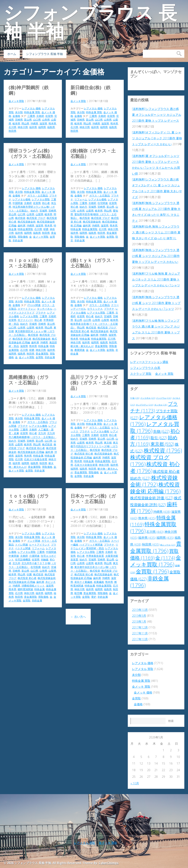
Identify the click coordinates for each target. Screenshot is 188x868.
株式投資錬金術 (27, 222)
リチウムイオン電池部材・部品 (94, 546)
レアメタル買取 (41, 199)
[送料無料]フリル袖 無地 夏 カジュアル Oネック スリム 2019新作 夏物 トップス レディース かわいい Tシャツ (156, 279)
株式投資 (20, 218)
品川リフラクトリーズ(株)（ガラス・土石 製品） (94, 383)
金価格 (16, 116)
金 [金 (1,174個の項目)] (165, 558)
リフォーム (81, 199)
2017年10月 (140, 639)
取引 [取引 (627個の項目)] (159, 438)
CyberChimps (108, 863)
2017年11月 (140, 633)
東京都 (108, 443)
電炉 (94, 597)
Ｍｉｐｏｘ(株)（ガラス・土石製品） (31, 263)
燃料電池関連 (25, 589)
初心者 (46, 203)
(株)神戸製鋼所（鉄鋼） (29, 90)
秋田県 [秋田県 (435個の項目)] (151, 544)
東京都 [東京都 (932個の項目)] (162, 444)
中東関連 (14, 556)
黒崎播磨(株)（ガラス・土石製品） (29, 380)
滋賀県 (43, 123)
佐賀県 (49, 116)
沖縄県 (34, 123)
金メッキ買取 (16, 101)
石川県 (12, 127)
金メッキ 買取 (164, 374)
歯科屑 (21, 225)
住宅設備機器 (23, 559)
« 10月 (135, 783)
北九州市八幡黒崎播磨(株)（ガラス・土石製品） (32, 435)
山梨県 (39, 214)
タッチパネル (45, 309)
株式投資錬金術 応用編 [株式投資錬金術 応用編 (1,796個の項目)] (155, 488)
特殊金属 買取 (32, 112)
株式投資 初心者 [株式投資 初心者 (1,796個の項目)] (155, 467)
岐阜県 (16, 123)
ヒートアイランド (39, 545)
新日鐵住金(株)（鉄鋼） (91, 90)
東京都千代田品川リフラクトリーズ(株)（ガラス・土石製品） (94, 446)
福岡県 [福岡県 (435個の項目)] (165, 538)
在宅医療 (36, 567)
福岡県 (42, 127)
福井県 (33, 127)
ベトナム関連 (23, 548)
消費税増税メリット (33, 586)
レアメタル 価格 (31, 108)
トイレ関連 (21, 545)
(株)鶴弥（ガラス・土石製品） (93, 153)
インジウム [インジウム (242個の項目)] (164, 398)
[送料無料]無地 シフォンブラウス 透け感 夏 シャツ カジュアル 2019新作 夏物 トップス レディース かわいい (156, 256)
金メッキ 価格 (143, 692)
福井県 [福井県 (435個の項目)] (147, 538)
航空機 (78, 593)
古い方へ (78, 617)
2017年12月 (140, 627)
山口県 (37, 120)
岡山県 (25, 123)
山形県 (46, 120)
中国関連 (18, 203)
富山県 (28, 120)
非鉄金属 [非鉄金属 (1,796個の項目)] (149, 582)
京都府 (40, 116)
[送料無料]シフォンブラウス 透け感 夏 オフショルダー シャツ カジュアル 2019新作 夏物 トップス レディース (157, 115)
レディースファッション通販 (149, 362)
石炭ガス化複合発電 (36, 459)
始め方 (34, 211)
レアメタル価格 (21, 199)
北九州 (42, 433)
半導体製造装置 (95, 556)
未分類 (19, 112)
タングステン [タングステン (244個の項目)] (145, 405)
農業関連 (79, 350)
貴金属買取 (42, 354)
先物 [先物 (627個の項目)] (161, 431)
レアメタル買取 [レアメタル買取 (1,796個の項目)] (155, 427)
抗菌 (29, 574)
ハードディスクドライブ (32, 311)
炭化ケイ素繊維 (83, 582)
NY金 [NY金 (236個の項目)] (135, 398)
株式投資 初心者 (22, 339)
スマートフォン (27, 309)
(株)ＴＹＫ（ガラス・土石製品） (93, 263)
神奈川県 (23, 127)
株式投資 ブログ (36, 218)
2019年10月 (140, 610)
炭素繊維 (99, 582)
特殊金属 (76, 229)
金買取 (110, 237)
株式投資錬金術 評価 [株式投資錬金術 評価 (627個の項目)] (152, 498)
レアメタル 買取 (143, 669)
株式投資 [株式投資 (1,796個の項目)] (163, 450)
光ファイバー (25, 320)
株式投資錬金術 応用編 (31, 452)
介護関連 (34, 556)
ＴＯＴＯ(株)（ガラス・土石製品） (29, 499)
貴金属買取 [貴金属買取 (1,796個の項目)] (156, 547)
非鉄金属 (18, 240)
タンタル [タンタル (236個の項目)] (161, 405)
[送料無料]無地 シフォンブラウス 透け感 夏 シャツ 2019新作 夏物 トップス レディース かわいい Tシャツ (156, 303)
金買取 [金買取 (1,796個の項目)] (152, 571)
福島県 (51, 127)
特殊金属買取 (25, 229)
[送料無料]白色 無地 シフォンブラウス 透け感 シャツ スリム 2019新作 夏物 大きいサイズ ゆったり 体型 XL (156, 232)
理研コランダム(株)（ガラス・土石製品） (32, 153)
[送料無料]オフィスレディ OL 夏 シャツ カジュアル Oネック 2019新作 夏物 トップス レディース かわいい (157, 138)
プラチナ (41, 313)
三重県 (31, 116)
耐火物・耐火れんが (82, 346)
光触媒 (45, 559)
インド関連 (34, 541)
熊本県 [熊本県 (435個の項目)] (147, 518)
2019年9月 (139, 616)
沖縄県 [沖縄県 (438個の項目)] (162, 512)
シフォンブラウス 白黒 (145, 368)
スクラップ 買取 (141, 374)
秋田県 (12, 131)
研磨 (46, 229)
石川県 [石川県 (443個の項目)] (155, 532)
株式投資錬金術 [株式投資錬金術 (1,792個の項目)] (154, 481)
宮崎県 (19, 120)
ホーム (12, 54)
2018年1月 (139, 621)
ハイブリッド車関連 (91, 545)
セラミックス (95, 309)
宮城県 (43, 211)
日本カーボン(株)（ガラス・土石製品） (93, 499)
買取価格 (23, 237)
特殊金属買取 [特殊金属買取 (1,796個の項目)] (153, 527)
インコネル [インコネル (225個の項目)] (148, 398)
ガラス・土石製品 (38, 195)
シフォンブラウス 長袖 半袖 (90, 22)
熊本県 (52, 123)
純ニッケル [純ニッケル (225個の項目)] (168, 545)
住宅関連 (103, 203)
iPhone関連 (34, 305)
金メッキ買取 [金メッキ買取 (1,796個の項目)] (156, 561)
